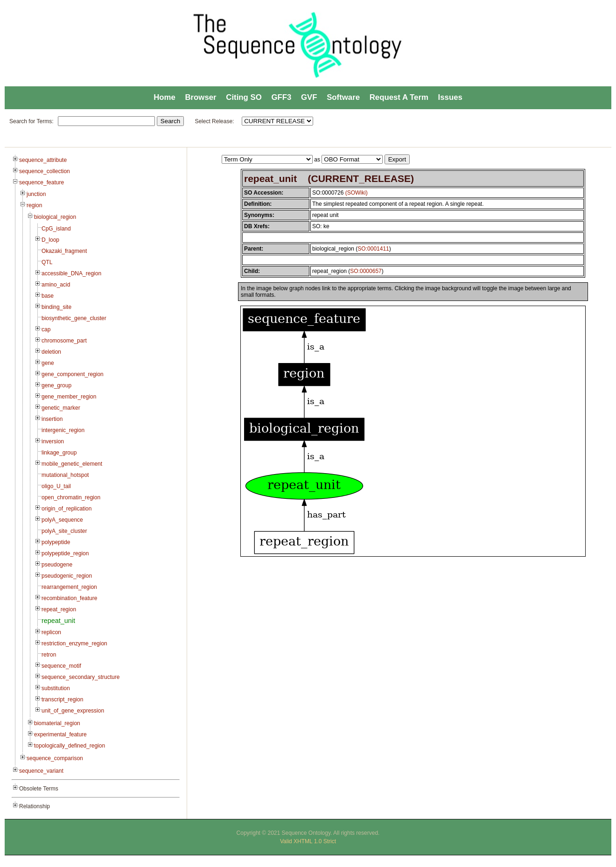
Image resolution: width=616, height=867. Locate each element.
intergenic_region (63, 430)
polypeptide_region (65, 553)
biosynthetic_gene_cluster (74, 318)
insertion (52, 419)
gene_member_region (69, 397)
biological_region (55, 217)
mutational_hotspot (65, 475)
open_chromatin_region (71, 497)
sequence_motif (61, 666)
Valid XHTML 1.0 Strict (308, 841)
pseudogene (57, 565)
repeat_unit (58, 621)
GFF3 (281, 97)
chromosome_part (64, 341)
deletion (51, 352)
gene (48, 363)
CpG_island (56, 229)
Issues (450, 97)
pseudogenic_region (67, 576)
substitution (56, 688)
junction (36, 194)
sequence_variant (41, 771)
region (34, 205)
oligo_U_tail (56, 486)
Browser (200, 97)
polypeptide (56, 542)
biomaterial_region (57, 723)
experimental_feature (60, 734)
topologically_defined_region (70, 746)
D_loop (50, 240)
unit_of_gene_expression (73, 711)
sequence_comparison (55, 758)
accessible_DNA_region (71, 273)
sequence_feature (42, 182)
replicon (51, 632)
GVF (309, 97)
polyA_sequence (62, 520)
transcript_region (62, 699)
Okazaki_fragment (64, 251)
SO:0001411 (373, 249)
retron (49, 655)
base (48, 296)
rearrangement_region (69, 587)
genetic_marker (61, 408)
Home (164, 97)
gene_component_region (73, 374)
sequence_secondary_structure (80, 677)
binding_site (56, 307)
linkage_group (59, 453)
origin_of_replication (66, 509)
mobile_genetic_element (72, 464)
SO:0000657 (366, 271)
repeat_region (59, 609)
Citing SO (244, 97)
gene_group (56, 385)
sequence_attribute (43, 160)
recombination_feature (69, 598)
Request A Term (399, 97)
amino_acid (56, 285)
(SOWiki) (357, 193)
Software (343, 97)
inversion (53, 441)
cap (46, 329)
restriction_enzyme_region (74, 643)
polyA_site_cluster (64, 531)
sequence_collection (45, 171)
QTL (47, 262)
